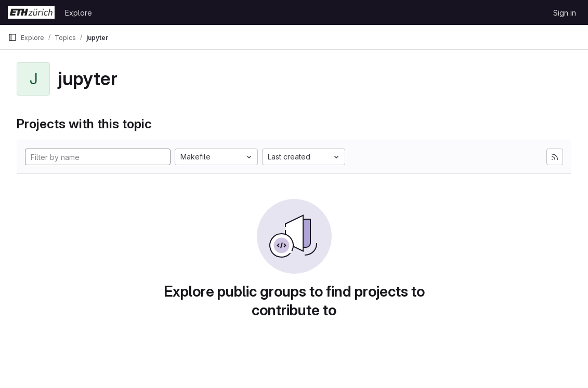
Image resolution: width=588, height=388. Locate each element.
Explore (79, 13)
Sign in (565, 13)
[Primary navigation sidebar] (12, 37)
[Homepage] (31, 12)
